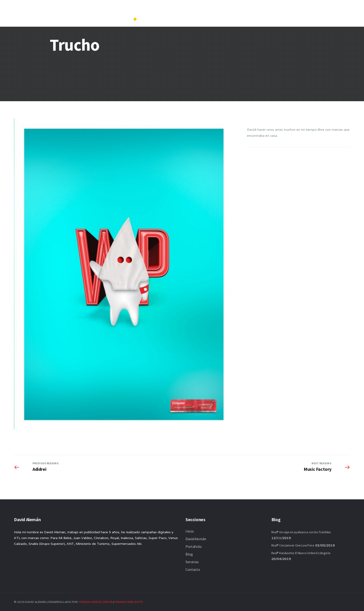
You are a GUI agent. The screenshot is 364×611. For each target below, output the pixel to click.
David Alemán (233, 10)
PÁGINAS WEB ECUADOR (96, 602)
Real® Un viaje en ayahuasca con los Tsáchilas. (301, 532)
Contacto (328, 10)
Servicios (304, 10)
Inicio (209, 10)
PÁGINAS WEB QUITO (129, 602)
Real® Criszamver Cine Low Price (293, 545)
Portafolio (262, 10)
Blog (284, 10)
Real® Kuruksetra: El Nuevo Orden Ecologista (301, 553)
